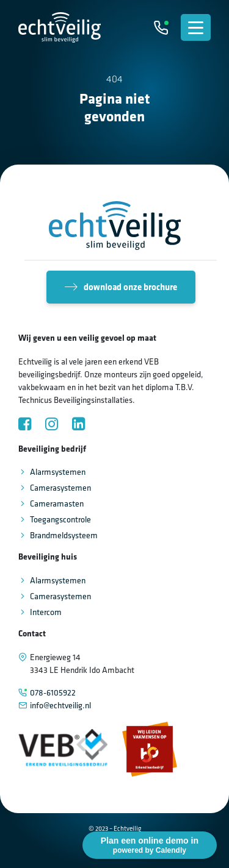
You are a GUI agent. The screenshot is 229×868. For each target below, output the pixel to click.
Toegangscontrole (60, 519)
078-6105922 (53, 692)
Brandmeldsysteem (64, 535)
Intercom (46, 612)
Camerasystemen (60, 488)
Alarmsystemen (58, 472)
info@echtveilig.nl (60, 705)
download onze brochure (121, 287)
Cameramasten (57, 503)
